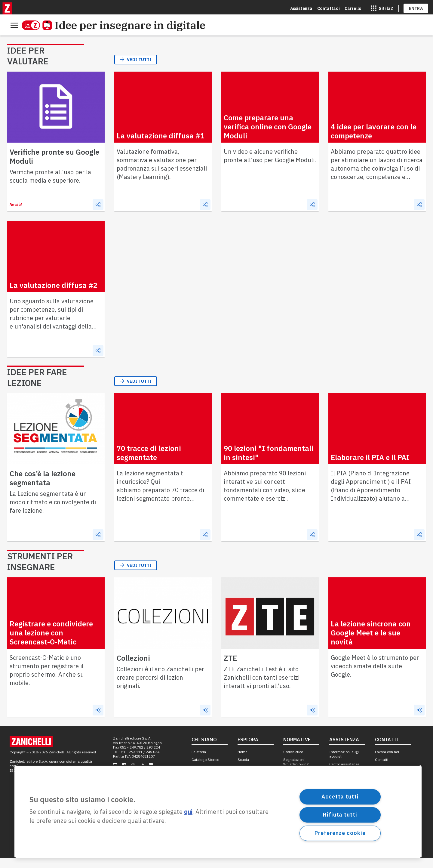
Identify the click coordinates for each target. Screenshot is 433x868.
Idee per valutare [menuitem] (29, 40)
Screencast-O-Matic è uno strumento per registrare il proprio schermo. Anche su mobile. (47, 680)
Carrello (353, 7)
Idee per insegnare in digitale (118, 25)
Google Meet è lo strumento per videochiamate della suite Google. (375, 676)
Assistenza (301, 7)
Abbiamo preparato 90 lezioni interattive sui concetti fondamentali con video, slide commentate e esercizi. (265, 496)
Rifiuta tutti (340, 815)
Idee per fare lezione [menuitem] (84, 40)
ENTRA (416, 7)
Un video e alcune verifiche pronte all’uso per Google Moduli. (270, 166)
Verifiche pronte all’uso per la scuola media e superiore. (50, 186)
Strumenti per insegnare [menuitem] (147, 40)
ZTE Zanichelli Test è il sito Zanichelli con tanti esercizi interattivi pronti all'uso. (262, 688)
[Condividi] (98, 215)
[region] (218, 812)
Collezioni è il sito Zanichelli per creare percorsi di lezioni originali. (160, 688)
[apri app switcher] (382, 7)
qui (188, 812)
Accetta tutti (340, 797)
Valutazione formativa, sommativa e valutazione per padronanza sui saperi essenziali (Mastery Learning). (162, 174)
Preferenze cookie (340, 833)
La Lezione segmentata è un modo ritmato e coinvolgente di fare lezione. (53, 512)
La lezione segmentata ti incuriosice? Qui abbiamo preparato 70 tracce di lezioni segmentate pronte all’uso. (160, 500)
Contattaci (329, 7)
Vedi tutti (136, 70)
